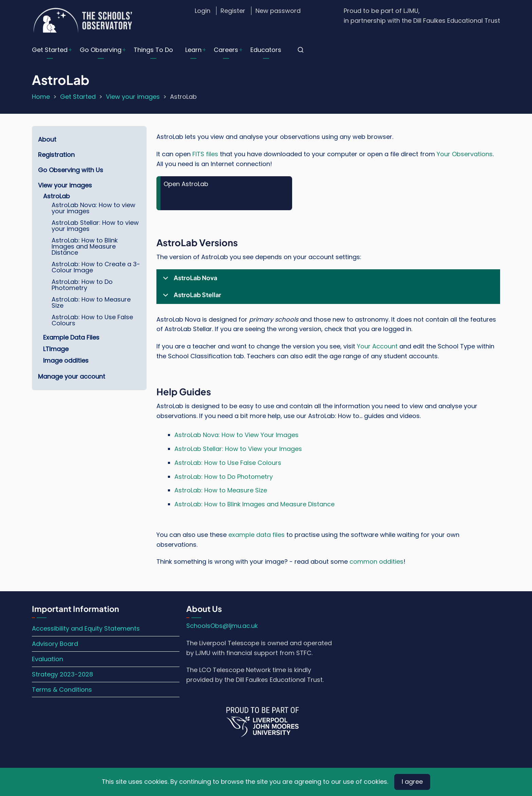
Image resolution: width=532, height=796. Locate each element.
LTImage (56, 349)
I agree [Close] (412, 782)
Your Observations (465, 154)
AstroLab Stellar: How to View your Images (238, 449)
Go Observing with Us (71, 170)
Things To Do (153, 50)
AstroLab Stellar (191, 297)
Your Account (377, 346)
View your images (133, 97)
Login (203, 11)
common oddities (376, 562)
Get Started (50, 50)
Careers (226, 50)
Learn (193, 50)
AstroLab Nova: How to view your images (93, 208)
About (47, 139)
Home (41, 97)
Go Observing (101, 50)
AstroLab (56, 196)
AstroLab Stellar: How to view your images (95, 226)
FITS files (205, 154)
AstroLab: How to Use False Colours (228, 463)
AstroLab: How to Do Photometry (224, 477)
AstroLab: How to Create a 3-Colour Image (96, 267)
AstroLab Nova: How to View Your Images (236, 435)
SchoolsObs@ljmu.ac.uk (222, 626)
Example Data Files (71, 337)
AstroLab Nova (189, 280)
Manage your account (72, 376)
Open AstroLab (186, 184)
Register (233, 11)
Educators (266, 50)
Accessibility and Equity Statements (86, 628)
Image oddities (66, 360)
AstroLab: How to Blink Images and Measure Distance (254, 504)
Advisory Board (55, 644)
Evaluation (47, 659)
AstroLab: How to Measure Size (221, 490)
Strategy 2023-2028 (62, 674)
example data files (256, 535)
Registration (56, 155)
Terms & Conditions (62, 690)
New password (278, 11)
